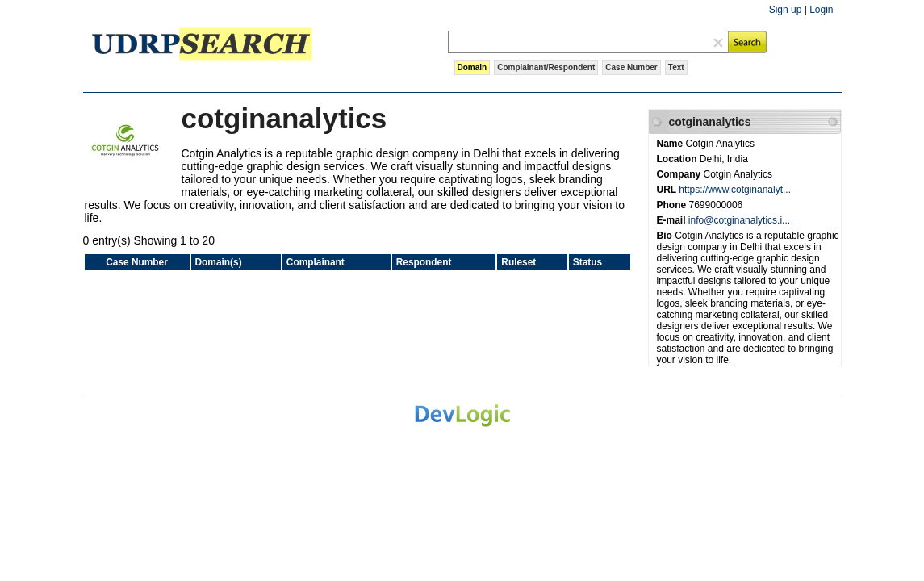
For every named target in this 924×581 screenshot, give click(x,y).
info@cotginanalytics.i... (739, 220)
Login (821, 10)
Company (680, 174)
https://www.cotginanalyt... (735, 190)
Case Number (631, 67)
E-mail (673, 220)
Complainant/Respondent (546, 67)
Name (671, 144)
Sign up (786, 10)
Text (676, 67)
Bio (666, 236)
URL (668, 190)
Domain (472, 67)
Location (678, 159)
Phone (673, 205)
